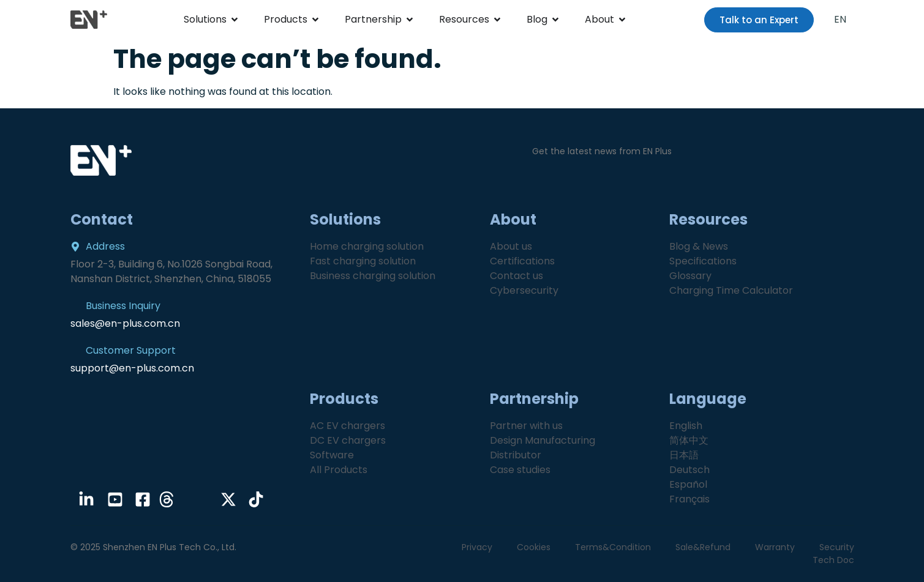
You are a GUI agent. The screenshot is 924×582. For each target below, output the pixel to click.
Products (286, 19)
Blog (537, 19)
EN (840, 19)
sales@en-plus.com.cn (125, 323)
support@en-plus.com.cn (132, 368)
